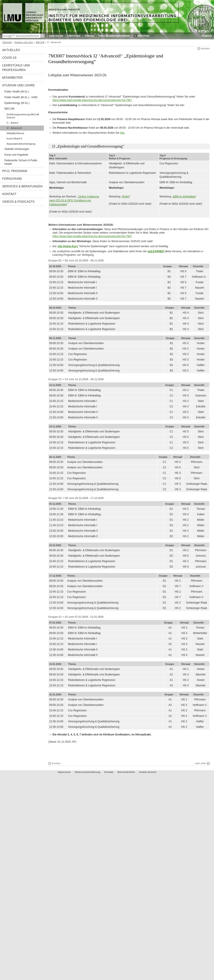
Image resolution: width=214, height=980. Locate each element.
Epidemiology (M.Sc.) (17, 103)
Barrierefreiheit (127, 772)
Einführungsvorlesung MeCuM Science (23, 116)
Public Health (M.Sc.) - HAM (21, 97)
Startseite (7, 42)
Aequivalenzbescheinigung (21, 144)
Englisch (207, 36)
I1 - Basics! (13, 123)
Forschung (12, 179)
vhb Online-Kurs (68, 246)
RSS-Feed (144, 36)
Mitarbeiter (12, 78)
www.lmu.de (56, 36)
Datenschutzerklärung (88, 772)
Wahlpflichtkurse (15, 133)
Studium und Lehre (24, 42)
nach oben (201, 763)
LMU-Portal (74, 36)
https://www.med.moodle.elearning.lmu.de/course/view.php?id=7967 (92, 100)
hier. (123, 133)
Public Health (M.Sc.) (17, 92)
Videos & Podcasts (18, 202)
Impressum (64, 772)
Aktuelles (11, 50)
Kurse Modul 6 (14, 138)
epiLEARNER (156, 251)
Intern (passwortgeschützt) (114, 36)
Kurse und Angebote (16, 155)
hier (182, 105)
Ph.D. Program (15, 171)
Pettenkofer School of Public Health (21, 162)
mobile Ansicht (147, 772)
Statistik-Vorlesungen (17, 149)
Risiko (126, 197)
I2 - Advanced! (14, 128)
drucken (205, 48)
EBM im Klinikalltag (184, 197)
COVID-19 (9, 58)
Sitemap (89, 36)
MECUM (40, 42)
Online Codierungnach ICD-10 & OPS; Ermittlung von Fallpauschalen (74, 201)
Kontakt (9, 194)
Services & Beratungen (22, 186)
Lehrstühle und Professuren (16, 68)
